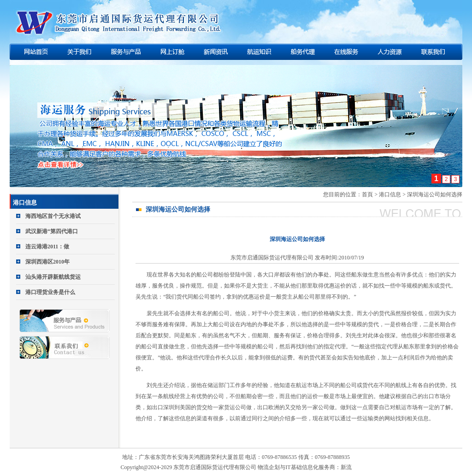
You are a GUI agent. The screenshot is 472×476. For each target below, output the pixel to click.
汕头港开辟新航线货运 (53, 277)
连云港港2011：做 (47, 247)
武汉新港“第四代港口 (52, 231)
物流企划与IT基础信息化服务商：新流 (304, 467)
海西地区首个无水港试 (53, 216)
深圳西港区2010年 (47, 262)
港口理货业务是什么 (50, 292)
